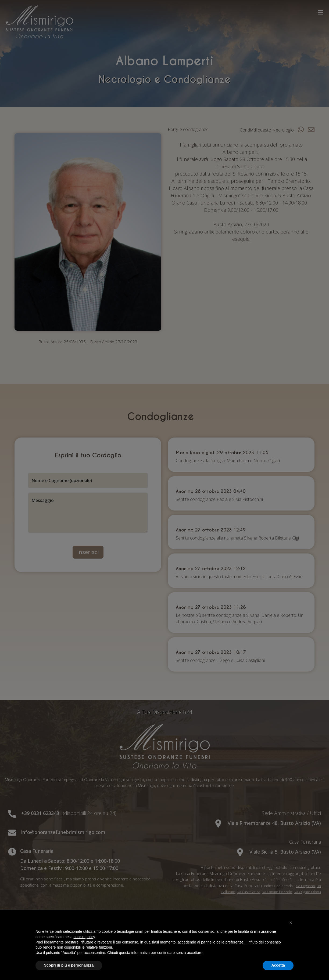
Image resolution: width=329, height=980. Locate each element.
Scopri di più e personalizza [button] (69, 965)
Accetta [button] (278, 965)
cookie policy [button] (84, 937)
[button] (291, 923)
